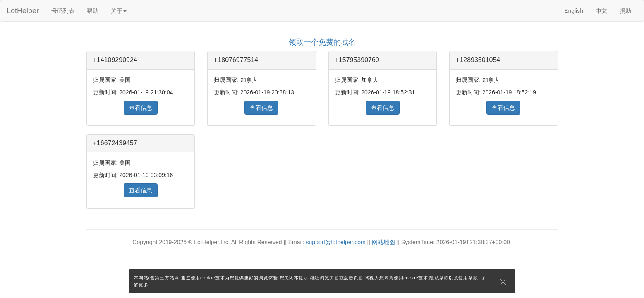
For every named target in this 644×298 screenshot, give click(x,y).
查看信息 (141, 108)
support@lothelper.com (336, 242)
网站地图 (383, 242)
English (574, 11)
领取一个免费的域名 (322, 42)
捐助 (625, 11)
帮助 (93, 11)
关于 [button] (119, 11)
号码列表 (63, 11)
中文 (601, 11)
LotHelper (23, 11)
